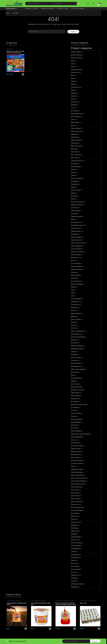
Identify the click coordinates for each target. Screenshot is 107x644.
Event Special (10, 49)
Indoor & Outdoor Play (77, 507)
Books (73, 375)
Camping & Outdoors (77, 460)
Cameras (74, 169)
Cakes (73, 90)
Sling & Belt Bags (76, 537)
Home (7, 13)
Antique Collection (76, 52)
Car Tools (74, 572)
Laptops (73, 175)
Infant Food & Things (77, 252)
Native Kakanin (75, 122)
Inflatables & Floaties (77, 469)
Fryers (73, 64)
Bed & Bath (74, 343)
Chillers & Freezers (76, 58)
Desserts (74, 96)
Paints (73, 290)
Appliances (74, 340)
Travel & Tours (75, 522)
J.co (72, 108)
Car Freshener (75, 566)
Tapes (73, 293)
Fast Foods (74, 102)
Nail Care (74, 322)
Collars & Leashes (76, 413)
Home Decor (75, 208)
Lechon (73, 119)
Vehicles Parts (75, 558)
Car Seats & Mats (76, 569)
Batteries (74, 560)
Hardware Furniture (76, 269)
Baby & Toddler (75, 499)
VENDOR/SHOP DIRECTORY (48, 8)
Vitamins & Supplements (78, 331)
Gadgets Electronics (77, 161)
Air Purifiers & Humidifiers (78, 337)
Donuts (73, 99)
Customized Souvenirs (77, 202)
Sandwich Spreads (76, 266)
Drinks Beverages (76, 237)
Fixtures (73, 466)
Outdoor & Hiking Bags (77, 475)
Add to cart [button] (23, 74)
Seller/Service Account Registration (81, 434)
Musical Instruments (76, 387)
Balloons (74, 193)
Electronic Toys (75, 505)
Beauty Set (74, 196)
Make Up (74, 316)
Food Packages (75, 117)
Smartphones (75, 184)
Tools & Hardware (76, 299)
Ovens (73, 78)
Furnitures (74, 352)
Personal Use (75, 258)
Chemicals (74, 278)
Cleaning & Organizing (77, 346)
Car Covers (74, 563)
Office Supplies (75, 393)
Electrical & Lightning (77, 284)
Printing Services (76, 455)
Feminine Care (75, 305)
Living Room (74, 360)
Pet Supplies (75, 402)
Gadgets (74, 381)
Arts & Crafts (75, 372)
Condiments (74, 234)
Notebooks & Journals (77, 390)
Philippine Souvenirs (77, 216)
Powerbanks (75, 181)
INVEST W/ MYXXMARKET (78, 8)
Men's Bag (74, 149)
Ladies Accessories (76, 131)
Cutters (73, 61)
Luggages (74, 534)
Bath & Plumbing (76, 275)
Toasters (74, 81)
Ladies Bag (74, 134)
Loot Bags (74, 214)
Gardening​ (74, 355)
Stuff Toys (74, 519)
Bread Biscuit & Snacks (77, 225)
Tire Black (74, 581)
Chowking (74, 105)
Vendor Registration (77, 437)
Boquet (73, 199)
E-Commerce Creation (77, 446)
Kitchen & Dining (76, 357)
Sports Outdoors (76, 458)
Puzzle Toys (75, 516)
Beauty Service (75, 443)
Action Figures (75, 493)
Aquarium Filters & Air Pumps (79, 405)
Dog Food (74, 416)
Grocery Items (75, 222)
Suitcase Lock (75, 540)
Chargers (74, 172)
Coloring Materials (76, 378)
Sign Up (95, 642)
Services (74, 440)
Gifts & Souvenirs (76, 190)
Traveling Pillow (75, 549)
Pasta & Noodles (76, 255)
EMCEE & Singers (76, 449)
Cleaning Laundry (76, 231)
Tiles (73, 296)
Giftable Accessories (77, 205)
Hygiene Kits (75, 531)
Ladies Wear (75, 143)
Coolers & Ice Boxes (77, 463)
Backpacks (74, 525)
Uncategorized (75, 555)
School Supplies (76, 396)
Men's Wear (75, 158)
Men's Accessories (76, 146)
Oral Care (74, 325)
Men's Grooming (76, 319)
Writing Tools (75, 399)
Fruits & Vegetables (76, 246)
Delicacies (74, 93)
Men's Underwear (76, 155)
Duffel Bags (74, 528)
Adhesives (74, 272)
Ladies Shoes (75, 137)
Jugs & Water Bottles (77, 472)
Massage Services (76, 452)
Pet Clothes (74, 425)
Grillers (73, 67)
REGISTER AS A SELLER (63, 8)
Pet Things (74, 428)
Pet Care (74, 260)
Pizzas (73, 125)
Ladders (73, 287)
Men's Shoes (75, 152)
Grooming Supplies (76, 419)
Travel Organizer (76, 546)
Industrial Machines (76, 70)
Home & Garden (76, 334)
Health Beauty (75, 302)
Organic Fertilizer (76, 363)
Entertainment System (77, 349)
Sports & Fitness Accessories (79, 478)
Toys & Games (75, 490)
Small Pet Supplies (76, 431)
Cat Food (74, 410)
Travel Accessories (76, 487)
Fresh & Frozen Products (78, 243)
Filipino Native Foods (77, 114)
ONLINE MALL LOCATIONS (32, 8)
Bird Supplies (75, 407)
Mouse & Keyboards (77, 178)
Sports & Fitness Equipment (79, 481)
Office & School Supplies (78, 369)
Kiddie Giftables (75, 211)
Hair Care (74, 310)
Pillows (73, 219)
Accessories (75, 164)
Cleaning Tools (75, 575)
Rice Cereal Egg (76, 263)
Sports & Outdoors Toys (78, 484)
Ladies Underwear (76, 140)
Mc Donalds (74, 111)
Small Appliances (76, 366)
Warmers (74, 84)
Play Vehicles (75, 513)
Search (73, 32)
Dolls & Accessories (77, 502)
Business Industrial (76, 55)
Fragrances (74, 308)
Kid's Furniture (75, 384)
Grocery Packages (76, 249)
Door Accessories (76, 281)
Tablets (73, 187)
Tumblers (74, 551)
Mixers (73, 75)
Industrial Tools (75, 72)
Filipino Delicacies (76, 240)
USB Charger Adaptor (77, 584)
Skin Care (74, 328)
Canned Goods (75, 228)
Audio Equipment (76, 167)
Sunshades (74, 578)
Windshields (74, 587)
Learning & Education (77, 510)
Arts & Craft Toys (76, 496)
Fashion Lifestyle (76, 128)
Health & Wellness (76, 313)
